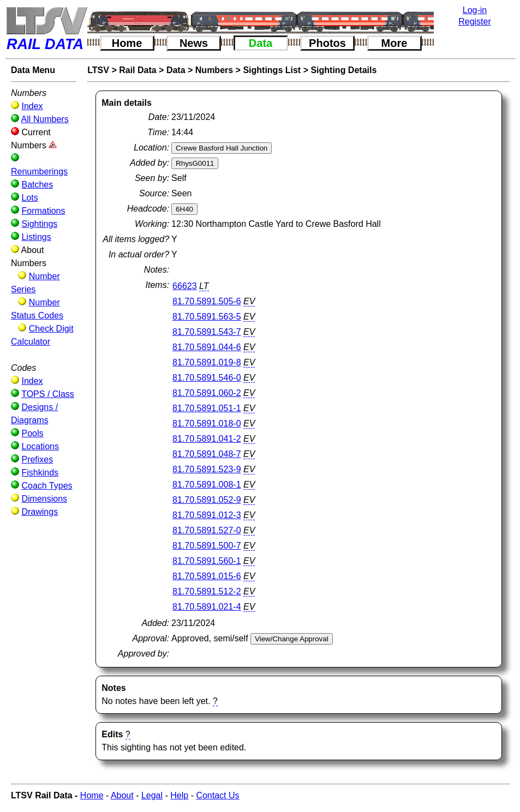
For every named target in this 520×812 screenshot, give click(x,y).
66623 (185, 286)
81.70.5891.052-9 (207, 500)
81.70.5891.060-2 (207, 393)
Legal (152, 795)
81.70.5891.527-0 (207, 530)
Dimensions (44, 499)
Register (475, 22)
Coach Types (47, 486)
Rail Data (138, 70)
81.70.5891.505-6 (207, 301)
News (194, 43)
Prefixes (37, 459)
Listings (36, 237)
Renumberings (39, 172)
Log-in (475, 10)
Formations (43, 211)
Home (127, 43)
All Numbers (45, 119)
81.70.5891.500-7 (207, 546)
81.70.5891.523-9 (207, 469)
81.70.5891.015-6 (207, 576)
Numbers (214, 70)
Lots (29, 198)
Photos (327, 43)
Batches (37, 185)
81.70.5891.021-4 (207, 607)
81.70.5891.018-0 (207, 423)
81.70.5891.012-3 (207, 515)
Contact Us (217, 795)
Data (261, 43)
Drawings (40, 512)
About (122, 795)
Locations (40, 446)
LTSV (98, 70)
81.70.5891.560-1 (207, 561)
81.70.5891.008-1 (207, 485)
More (395, 43)
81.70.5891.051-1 (207, 408)
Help (179, 795)
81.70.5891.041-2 (207, 439)
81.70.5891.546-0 (207, 378)
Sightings (39, 224)
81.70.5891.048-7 (207, 454)
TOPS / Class (48, 394)
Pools (32, 433)
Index (32, 106)
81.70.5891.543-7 (207, 332)
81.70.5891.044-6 (207, 347)
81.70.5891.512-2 (207, 591)
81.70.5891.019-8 (207, 362)
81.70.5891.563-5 (207, 317)
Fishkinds (40, 473)
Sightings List (272, 70)
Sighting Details (343, 70)
